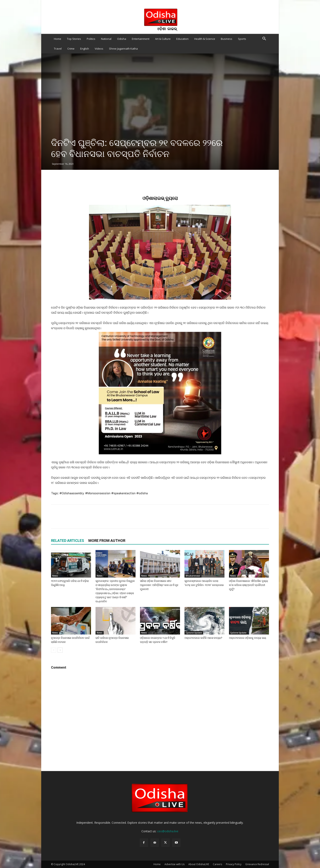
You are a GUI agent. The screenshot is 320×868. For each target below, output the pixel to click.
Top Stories (74, 39)
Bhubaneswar (193, 576)
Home (58, 39)
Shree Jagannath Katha (123, 49)
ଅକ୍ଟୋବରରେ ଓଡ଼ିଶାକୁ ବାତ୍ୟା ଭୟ (248, 638)
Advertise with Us (174, 864)
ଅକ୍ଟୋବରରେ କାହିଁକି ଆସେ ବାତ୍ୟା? (203, 638)
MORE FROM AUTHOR (107, 541)
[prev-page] (54, 650)
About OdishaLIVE (199, 864)
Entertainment (141, 39)
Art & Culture (163, 39)
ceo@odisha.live (168, 831)
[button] (264, 39)
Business (227, 39)
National (106, 39)
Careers (217, 864)
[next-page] (60, 650)
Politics (91, 39)
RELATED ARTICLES (68, 541)
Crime (71, 49)
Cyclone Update (194, 633)
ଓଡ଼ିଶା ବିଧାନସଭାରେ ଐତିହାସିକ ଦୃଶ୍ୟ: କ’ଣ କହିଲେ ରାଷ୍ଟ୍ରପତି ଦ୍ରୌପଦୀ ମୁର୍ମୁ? (249, 585)
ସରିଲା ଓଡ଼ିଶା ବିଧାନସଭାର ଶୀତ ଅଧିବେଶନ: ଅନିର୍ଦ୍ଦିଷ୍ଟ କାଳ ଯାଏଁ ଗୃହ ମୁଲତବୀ (159, 585)
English (85, 49)
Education (182, 39)
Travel (58, 49)
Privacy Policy (234, 864)
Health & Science (205, 39)
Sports (242, 39)
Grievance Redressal (257, 864)
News (55, 576)
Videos (99, 49)
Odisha (122, 39)
